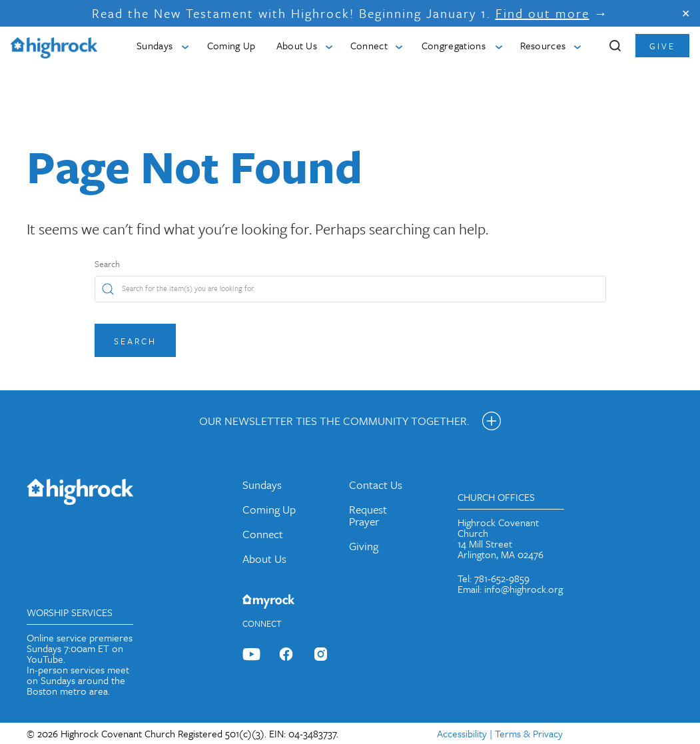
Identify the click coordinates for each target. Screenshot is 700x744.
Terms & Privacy (529, 733)
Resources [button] (543, 45)
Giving (364, 546)
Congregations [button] (454, 45)
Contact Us (376, 485)
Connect (263, 534)
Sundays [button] (155, 45)
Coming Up (231, 45)
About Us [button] (297, 45)
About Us (264, 558)
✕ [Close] (686, 13)
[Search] (350, 289)
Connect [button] (369, 45)
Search (107, 264)
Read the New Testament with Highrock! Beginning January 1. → (350, 13)
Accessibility (462, 733)
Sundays (262, 485)
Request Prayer (368, 515)
